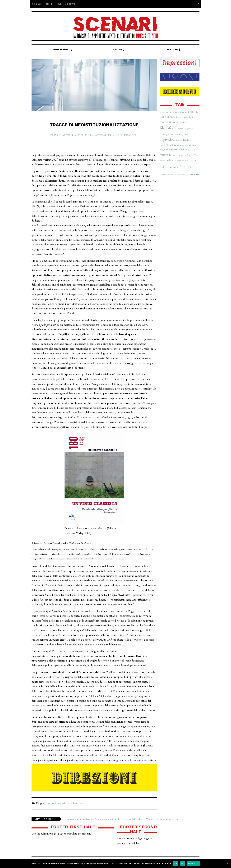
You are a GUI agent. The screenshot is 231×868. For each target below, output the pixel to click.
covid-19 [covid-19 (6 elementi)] (163, 117)
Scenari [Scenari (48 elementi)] (186, 167)
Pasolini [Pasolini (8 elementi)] (190, 155)
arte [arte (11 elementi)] (172, 112)
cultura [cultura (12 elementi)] (171, 117)
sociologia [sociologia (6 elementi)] (185, 175)
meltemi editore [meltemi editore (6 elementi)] (190, 145)
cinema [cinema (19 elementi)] (193, 112)
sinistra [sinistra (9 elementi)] (170, 175)
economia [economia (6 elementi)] (175, 122)
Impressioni (61, 49)
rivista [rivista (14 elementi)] (192, 160)
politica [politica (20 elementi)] (171, 160)
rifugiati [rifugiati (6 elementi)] (185, 161)
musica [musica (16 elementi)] (164, 155)
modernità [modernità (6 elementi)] (192, 150)
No (183, 863)
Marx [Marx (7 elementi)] (182, 145)
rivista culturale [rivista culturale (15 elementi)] (169, 168)
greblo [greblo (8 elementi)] (190, 129)
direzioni (51, 803)
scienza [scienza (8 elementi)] (163, 175)
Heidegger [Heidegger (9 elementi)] (165, 134)
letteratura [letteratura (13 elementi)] (166, 145)
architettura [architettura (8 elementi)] (165, 112)
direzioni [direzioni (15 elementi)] (165, 122)
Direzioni (172, 49)
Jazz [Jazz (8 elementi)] (185, 140)
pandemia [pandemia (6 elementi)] (182, 155)
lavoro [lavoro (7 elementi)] (190, 140)
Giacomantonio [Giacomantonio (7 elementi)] (180, 129)
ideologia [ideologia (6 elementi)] (174, 134)
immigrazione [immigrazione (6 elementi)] (183, 134)
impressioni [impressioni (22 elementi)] (168, 140)
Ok (176, 863)
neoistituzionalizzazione (71, 803)
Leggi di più (193, 863)
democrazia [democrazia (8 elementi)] (181, 117)
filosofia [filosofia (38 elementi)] (166, 128)
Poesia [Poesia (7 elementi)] (162, 161)
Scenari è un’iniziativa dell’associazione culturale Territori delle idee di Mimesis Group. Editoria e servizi (126, 819)
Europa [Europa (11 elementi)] (183, 122)
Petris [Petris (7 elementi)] (196, 155)
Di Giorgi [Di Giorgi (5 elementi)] (190, 117)
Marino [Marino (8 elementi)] (176, 145)
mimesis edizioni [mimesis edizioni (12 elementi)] (178, 150)
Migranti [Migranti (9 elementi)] (164, 150)
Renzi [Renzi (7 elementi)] (179, 161)
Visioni (117, 49)
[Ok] (227, 863)
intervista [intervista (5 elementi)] (179, 140)
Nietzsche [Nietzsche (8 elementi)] (174, 155)
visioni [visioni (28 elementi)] (194, 174)
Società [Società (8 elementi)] (177, 175)
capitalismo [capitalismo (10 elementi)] (181, 112)
